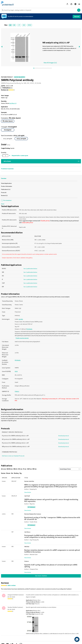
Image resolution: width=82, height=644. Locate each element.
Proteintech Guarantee (7, 169)
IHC (24, 25)
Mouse (8, 473)
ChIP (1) (29, 469)
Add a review (12, 585)
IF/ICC (30, 25)
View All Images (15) (50, 63)
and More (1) (13, 103)
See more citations (41, 576)
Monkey (16, 473)
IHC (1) (20, 469)
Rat (12, 473)
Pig (21, 473)
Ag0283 (21, 319)
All (10, 25)
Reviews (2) (5, 90)
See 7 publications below (30, 272)
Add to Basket (7, 161)
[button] (77, 639)
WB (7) (15, 469)
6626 (16, 371)
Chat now (77, 17)
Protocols (4, 192)
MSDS (3, 204)
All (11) (3, 469)
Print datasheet (6, 200)
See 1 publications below (30, 276)
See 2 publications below (30, 269)
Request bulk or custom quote (20, 156)
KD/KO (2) (10, 469)
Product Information (7, 186)
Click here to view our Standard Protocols (13, 456)
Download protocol (64, 436)
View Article (28, 492)
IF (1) (25, 469)
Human (3, 473)
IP (19, 25)
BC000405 (29, 329)
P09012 (17, 391)
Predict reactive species (22, 338)
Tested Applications (6, 183)
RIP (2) (34, 469)
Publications (6, 88)
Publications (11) (6, 189)
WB (14, 25)
